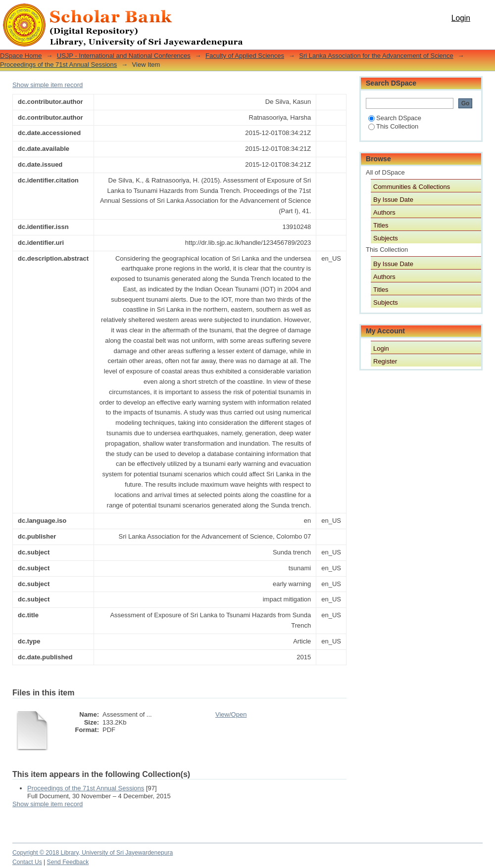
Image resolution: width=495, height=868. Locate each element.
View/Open (231, 714)
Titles (381, 225)
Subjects (386, 238)
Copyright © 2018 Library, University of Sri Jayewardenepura (93, 853)
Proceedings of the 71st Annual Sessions (58, 65)
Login (461, 18)
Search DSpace (395, 118)
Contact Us (27, 862)
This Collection (393, 126)
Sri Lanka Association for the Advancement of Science (376, 56)
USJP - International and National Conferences (124, 56)
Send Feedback (68, 862)
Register (385, 361)
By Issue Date (393, 200)
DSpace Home (21, 56)
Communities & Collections (412, 187)
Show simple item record (48, 85)
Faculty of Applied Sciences (245, 56)
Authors (384, 212)
